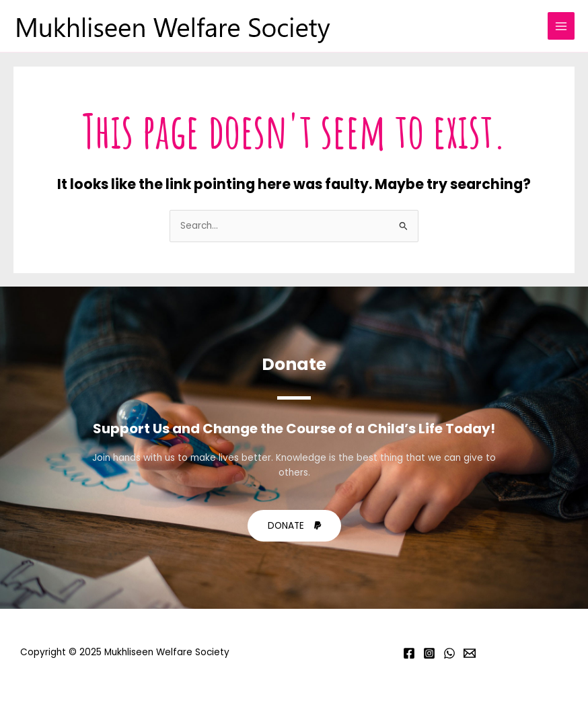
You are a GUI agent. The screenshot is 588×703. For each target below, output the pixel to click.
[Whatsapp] (449, 653)
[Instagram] (429, 653)
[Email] (470, 653)
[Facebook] (409, 653)
